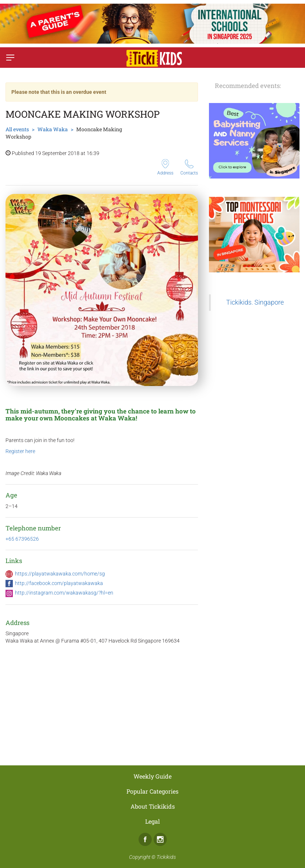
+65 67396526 (22, 539)
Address (165, 167)
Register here (20, 451)
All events (17, 129)
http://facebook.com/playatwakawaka (59, 583)
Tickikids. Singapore (255, 302)
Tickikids (166, 857)
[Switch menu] (10, 58)
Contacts (189, 168)
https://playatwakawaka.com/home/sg (60, 574)
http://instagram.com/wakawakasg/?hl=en (64, 593)
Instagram (160, 839)
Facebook (145, 839)
